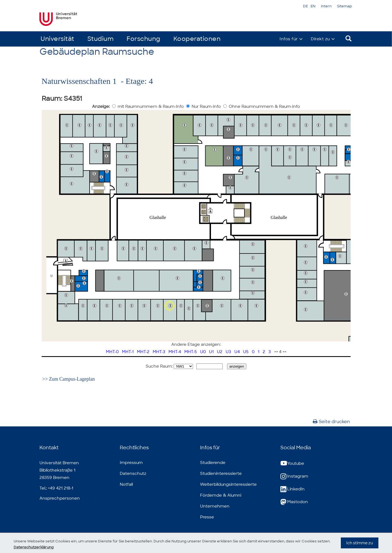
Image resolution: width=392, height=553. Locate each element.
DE (305, 6)
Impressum (131, 463)
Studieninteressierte (221, 473)
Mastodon (294, 502)
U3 (228, 352)
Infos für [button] (289, 39)
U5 (246, 352)
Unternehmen (215, 506)
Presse (207, 517)
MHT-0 (112, 352)
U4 (237, 352)
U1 (211, 352)
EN (313, 6)
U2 (220, 352)
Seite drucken (331, 422)
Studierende (213, 463)
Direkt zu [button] (320, 39)
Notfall (126, 484)
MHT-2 (143, 352)
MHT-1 (128, 352)
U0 (203, 352)
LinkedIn (293, 489)
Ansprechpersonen (60, 498)
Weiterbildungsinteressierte (228, 484)
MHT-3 (159, 352)
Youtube (292, 464)
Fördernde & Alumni (221, 495)
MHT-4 (175, 352)
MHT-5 (191, 352)
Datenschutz (133, 473)
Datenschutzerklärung (50, 547)
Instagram (294, 476)
